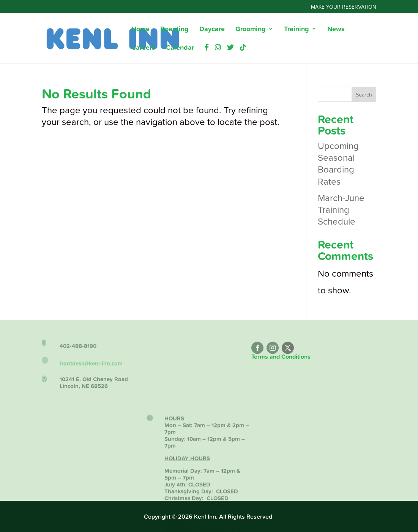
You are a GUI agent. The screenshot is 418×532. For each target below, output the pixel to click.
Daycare (212, 30)
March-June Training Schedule (341, 209)
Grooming (251, 30)
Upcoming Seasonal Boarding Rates (338, 163)
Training (297, 30)
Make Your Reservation (344, 7)
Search (364, 94)
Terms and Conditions (281, 357)
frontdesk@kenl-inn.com (91, 367)
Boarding (174, 30)
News (336, 30)
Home (140, 30)
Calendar (180, 48)
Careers (143, 48)
